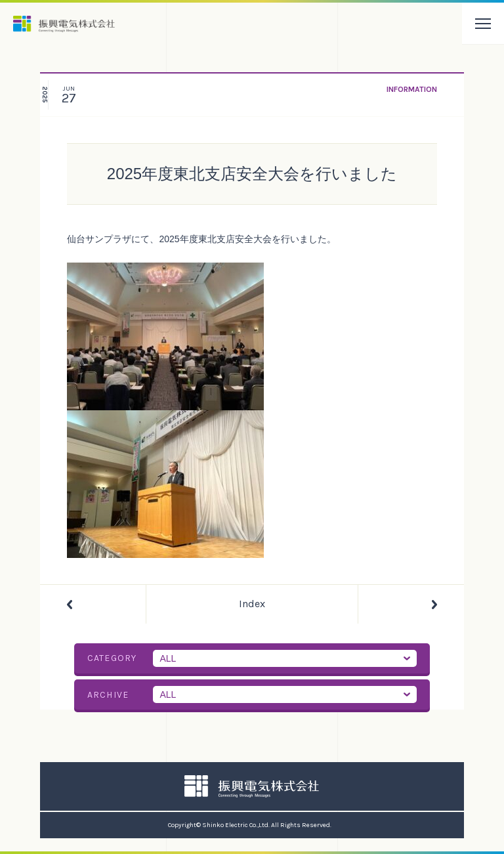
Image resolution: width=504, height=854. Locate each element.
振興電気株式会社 (64, 24)
